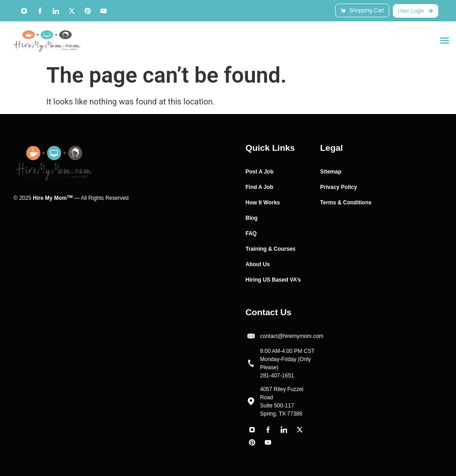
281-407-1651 (277, 376)
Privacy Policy (339, 187)
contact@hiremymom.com (292, 336)
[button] (444, 40)
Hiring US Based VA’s (273, 280)
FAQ (251, 233)
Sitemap (331, 172)
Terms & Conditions (346, 203)
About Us (258, 264)
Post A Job (260, 172)
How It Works (263, 203)
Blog (252, 218)
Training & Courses (271, 249)
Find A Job (260, 187)
